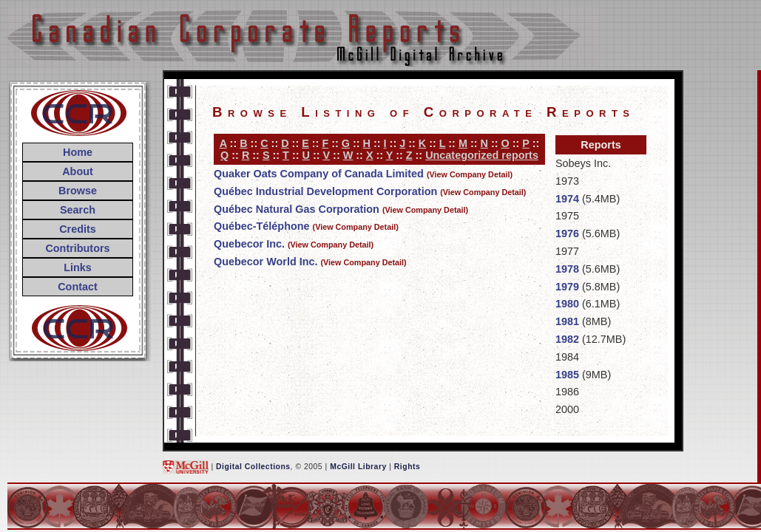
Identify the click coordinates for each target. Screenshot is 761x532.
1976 (567, 233)
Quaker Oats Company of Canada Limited (319, 174)
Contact (78, 287)
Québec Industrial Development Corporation (325, 191)
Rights (407, 467)
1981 (567, 321)
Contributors (77, 248)
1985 (567, 375)
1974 (567, 199)
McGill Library (358, 467)
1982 (567, 339)
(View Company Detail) (470, 174)
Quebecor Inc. (249, 244)
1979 (567, 287)
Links (78, 267)
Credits (78, 229)
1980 (567, 304)
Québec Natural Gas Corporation (297, 209)
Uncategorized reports (482, 155)
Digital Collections (253, 467)
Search (78, 210)
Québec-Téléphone (262, 226)
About (78, 171)
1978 (567, 269)
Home (78, 152)
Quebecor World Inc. (265, 262)
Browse (78, 191)
